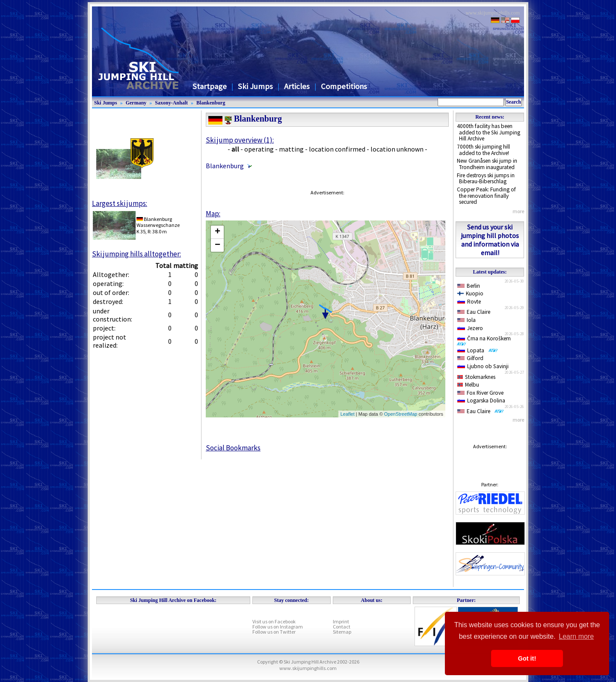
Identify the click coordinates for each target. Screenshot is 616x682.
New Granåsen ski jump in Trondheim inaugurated (487, 164)
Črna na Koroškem (486, 340)
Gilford (470, 358)
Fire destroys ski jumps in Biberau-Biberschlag (486, 179)
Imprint (341, 621)
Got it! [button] (527, 658)
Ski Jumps (255, 86)
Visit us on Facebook (274, 621)
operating (259, 149)
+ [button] (218, 232)
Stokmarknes (476, 377)
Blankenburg (211, 103)
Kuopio (470, 293)
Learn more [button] (576, 636)
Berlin (469, 286)
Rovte (469, 302)
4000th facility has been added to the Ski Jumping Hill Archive (489, 132)
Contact (342, 627)
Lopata (478, 350)
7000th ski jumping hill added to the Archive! (483, 150)
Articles (297, 86)
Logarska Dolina (481, 401)
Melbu (468, 385)
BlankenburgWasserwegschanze (158, 222)
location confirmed (337, 149)
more (518, 211)
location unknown (397, 149)
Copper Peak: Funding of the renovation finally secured (486, 196)
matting (291, 149)
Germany (136, 103)
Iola (466, 320)
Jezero (470, 328)
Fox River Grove (480, 393)
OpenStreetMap (401, 414)
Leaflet (348, 414)
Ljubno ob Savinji (483, 366)
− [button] (218, 245)
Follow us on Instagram (278, 627)
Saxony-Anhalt (171, 103)
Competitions (344, 86)
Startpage (210, 86)
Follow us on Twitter (274, 632)
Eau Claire (474, 312)
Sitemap (342, 632)
